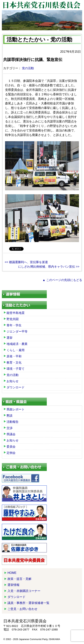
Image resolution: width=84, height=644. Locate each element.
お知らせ (13, 381)
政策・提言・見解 (19, 579)
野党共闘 (13, 319)
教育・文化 (14, 363)
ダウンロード (16, 387)
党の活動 (28, 68)
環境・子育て (16, 369)
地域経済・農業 (17, 344)
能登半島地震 (16, 313)
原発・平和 (14, 356)
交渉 (10, 428)
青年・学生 (14, 325)
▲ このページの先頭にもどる (62, 280)
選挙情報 (13, 585)
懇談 (10, 416)
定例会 (11, 453)
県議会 (11, 434)
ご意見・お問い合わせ (22, 609)
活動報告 (13, 422)
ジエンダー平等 (17, 331)
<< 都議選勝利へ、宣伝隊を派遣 (26, 262)
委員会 (11, 447)
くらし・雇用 (16, 350)
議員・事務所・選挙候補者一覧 (28, 603)
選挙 (10, 338)
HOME (12, 573)
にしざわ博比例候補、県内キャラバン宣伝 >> (49, 267)
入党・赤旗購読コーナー (24, 591)
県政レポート (16, 409)
